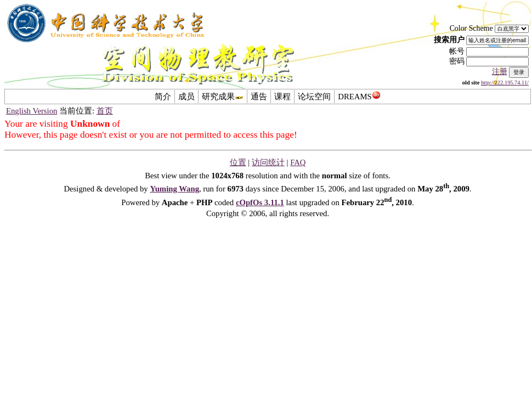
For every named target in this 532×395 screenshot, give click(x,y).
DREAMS (359, 97)
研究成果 (223, 97)
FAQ (298, 162)
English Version (32, 111)
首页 (105, 111)
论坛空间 (314, 97)
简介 (163, 97)
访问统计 (268, 162)
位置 (238, 162)
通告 (259, 97)
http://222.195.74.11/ (505, 83)
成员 (186, 97)
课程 (282, 97)
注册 (500, 72)
